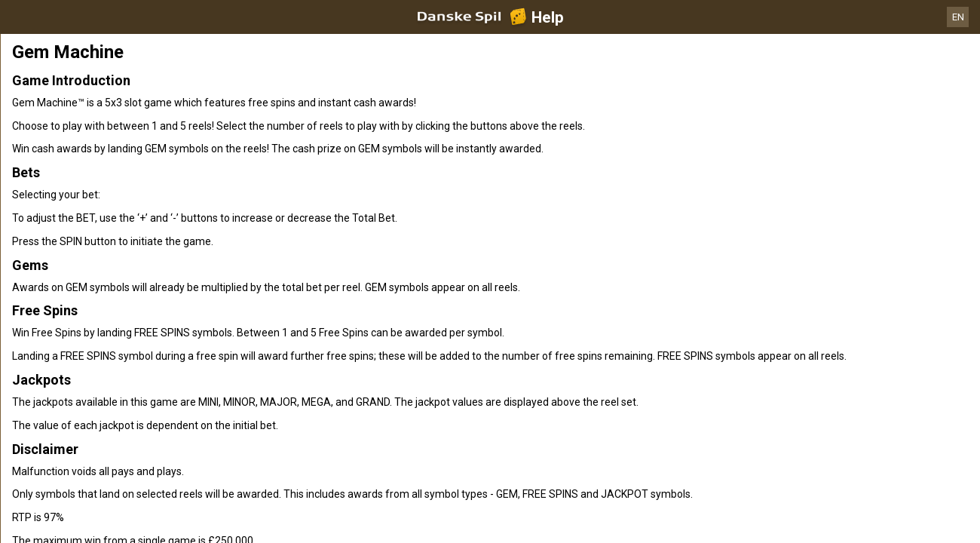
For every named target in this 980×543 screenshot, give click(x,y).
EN (958, 17)
